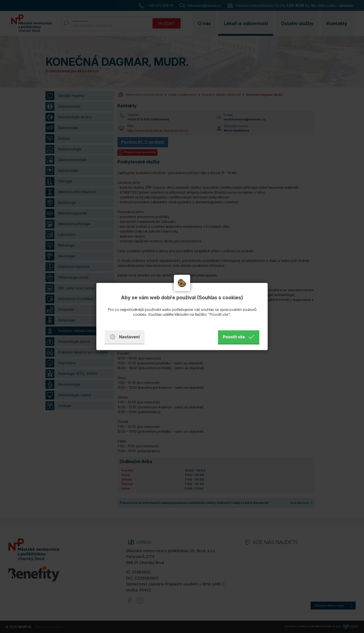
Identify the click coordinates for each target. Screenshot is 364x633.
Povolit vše (239, 337)
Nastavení (125, 337)
